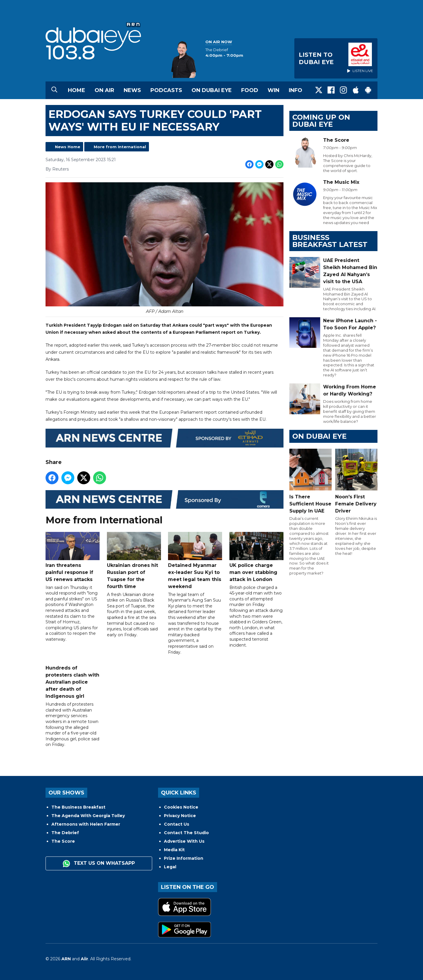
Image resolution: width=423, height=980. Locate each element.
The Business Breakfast (78, 807)
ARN (66, 959)
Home (77, 90)
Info (296, 90)
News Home (68, 147)
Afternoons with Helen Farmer (86, 824)
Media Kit (174, 850)
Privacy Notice (180, 816)
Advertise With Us (184, 841)
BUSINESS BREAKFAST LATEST (330, 241)
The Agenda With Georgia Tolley (88, 816)
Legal (170, 867)
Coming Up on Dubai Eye (321, 121)
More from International (120, 147)
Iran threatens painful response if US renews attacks (73, 557)
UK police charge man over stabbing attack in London (256, 557)
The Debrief (65, 833)
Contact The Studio (186, 833)
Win (273, 90)
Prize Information (184, 858)
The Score (63, 841)
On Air (104, 90)
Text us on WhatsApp (99, 864)
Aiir (84, 959)
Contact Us (177, 824)
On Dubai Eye (212, 90)
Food (250, 90)
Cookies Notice (181, 807)
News (132, 90)
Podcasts (166, 90)
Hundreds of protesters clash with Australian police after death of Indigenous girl (72, 682)
